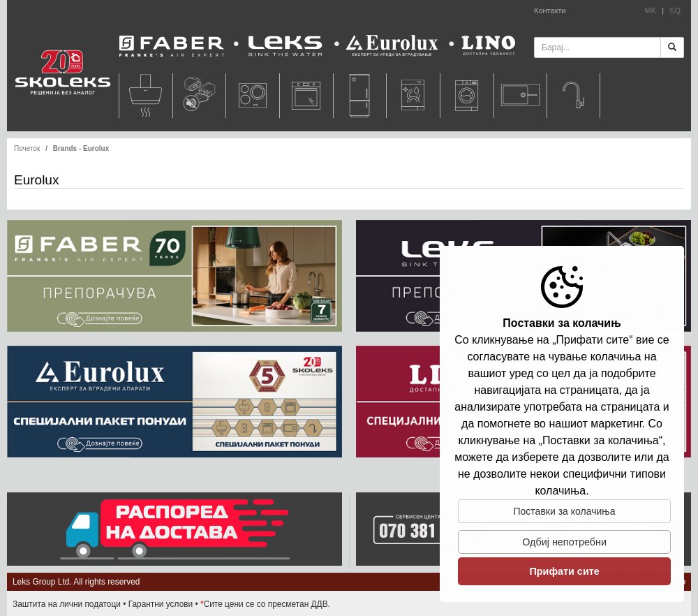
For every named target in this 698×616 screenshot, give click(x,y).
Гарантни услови (161, 604)
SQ (675, 10)
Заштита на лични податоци (67, 604)
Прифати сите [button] (564, 571)
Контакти (550, 10)
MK (651, 10)
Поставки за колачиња (565, 511)
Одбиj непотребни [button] (564, 542)
